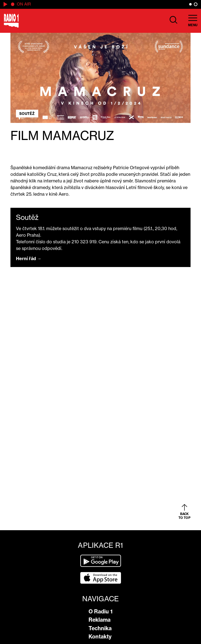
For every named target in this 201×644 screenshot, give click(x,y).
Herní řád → (29, 258)
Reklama (100, 620)
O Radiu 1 (100, 611)
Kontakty (100, 637)
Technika (100, 628)
